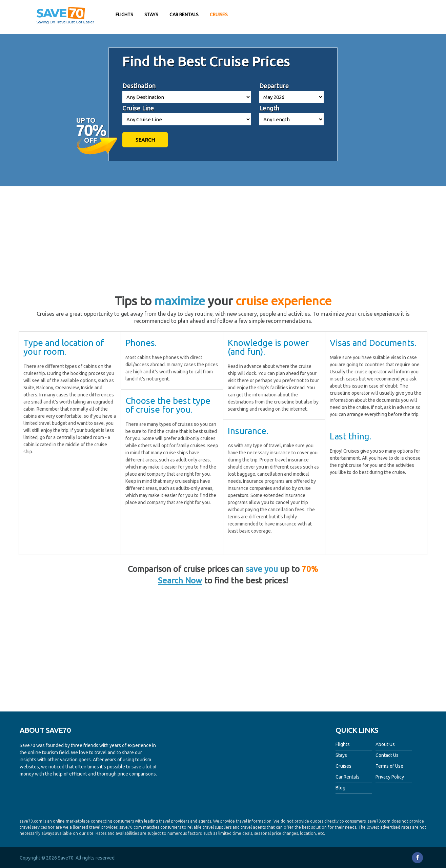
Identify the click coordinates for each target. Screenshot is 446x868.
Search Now (180, 581)
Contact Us (387, 755)
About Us (385, 744)
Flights (124, 15)
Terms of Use (389, 766)
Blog (340, 788)
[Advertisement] (362, 17)
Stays (151, 15)
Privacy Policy (390, 777)
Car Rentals (184, 15)
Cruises (219, 15)
